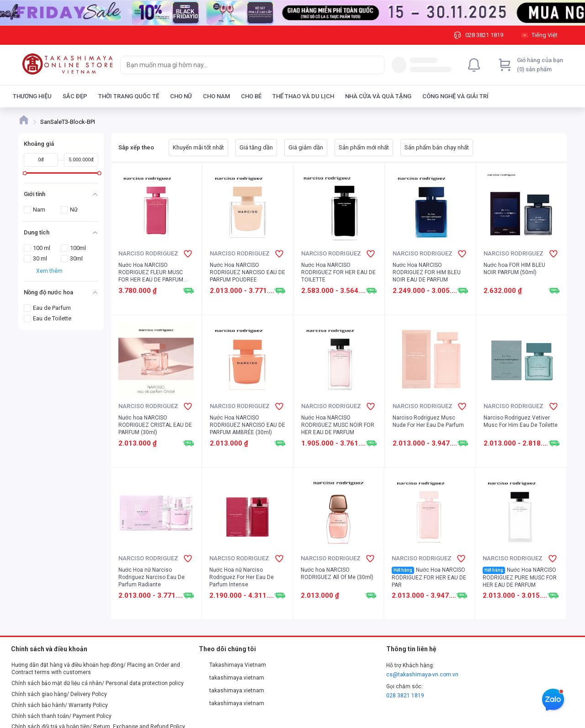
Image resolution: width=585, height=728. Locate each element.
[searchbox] (244, 65)
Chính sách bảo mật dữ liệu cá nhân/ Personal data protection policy (98, 683)
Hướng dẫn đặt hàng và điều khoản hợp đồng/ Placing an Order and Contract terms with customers (96, 669)
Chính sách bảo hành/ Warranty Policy (60, 705)
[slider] (25, 173)
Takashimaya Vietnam (233, 665)
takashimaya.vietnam (232, 678)
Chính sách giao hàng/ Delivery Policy (59, 694)
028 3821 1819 (405, 696)
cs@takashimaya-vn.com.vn (422, 675)
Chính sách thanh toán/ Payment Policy (61, 716)
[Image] (292, 13)
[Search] (375, 65)
